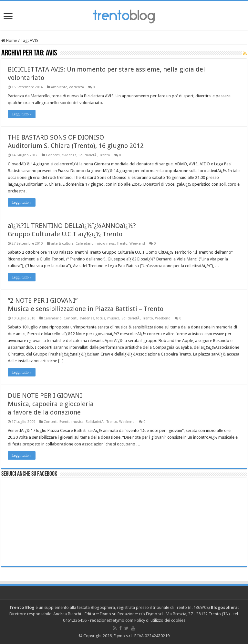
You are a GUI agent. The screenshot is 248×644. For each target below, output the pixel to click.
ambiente (59, 87)
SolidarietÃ (88, 155)
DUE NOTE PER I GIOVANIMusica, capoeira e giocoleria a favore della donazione (51, 404)
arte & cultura (62, 244)
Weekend (137, 244)
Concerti (53, 155)
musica (113, 318)
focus (101, 318)
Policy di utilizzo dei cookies (160, 620)
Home (9, 40)
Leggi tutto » (22, 114)
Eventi (64, 422)
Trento (105, 155)
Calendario (85, 244)
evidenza (77, 87)
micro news (105, 244)
